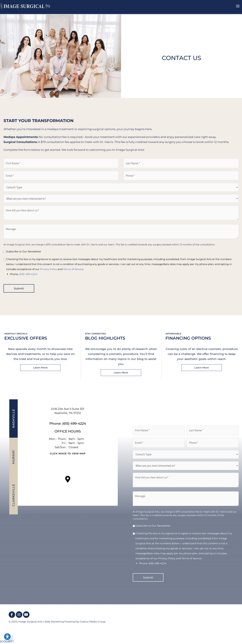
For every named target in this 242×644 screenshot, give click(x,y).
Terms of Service (73, 269)
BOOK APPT (7, 641)
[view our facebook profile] (12, 615)
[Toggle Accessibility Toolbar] (7, 637)
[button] (40, 368)
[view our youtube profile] (26, 615)
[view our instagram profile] (19, 615)
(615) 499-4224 (28, 274)
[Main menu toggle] (238, 6)
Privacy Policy (49, 269)
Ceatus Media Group (93, 622)
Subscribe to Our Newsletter (24, 252)
